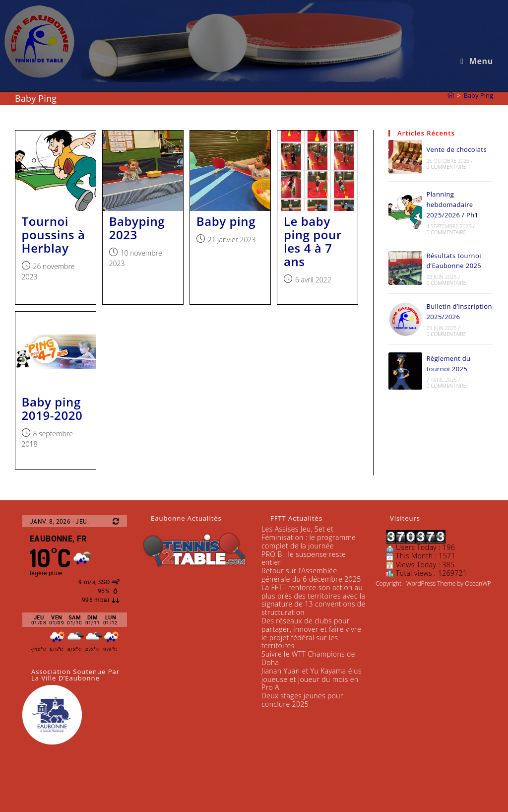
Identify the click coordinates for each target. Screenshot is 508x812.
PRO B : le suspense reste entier (304, 558)
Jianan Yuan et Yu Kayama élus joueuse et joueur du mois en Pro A (312, 679)
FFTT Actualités (296, 518)
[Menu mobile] (477, 61)
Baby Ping (478, 95)
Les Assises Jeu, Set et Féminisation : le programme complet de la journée (309, 537)
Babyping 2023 (137, 228)
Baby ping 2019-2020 (52, 408)
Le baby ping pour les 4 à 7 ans (313, 241)
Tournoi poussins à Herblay (54, 235)
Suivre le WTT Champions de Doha (308, 658)
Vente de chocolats (456, 149)
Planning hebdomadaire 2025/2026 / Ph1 (452, 204)
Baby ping (226, 221)
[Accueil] (451, 95)
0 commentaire (446, 167)
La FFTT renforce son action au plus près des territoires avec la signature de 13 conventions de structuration (314, 600)
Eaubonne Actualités (186, 518)
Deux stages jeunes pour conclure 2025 (302, 700)
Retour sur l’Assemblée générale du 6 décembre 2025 (311, 575)
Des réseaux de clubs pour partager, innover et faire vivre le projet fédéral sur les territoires (311, 633)
